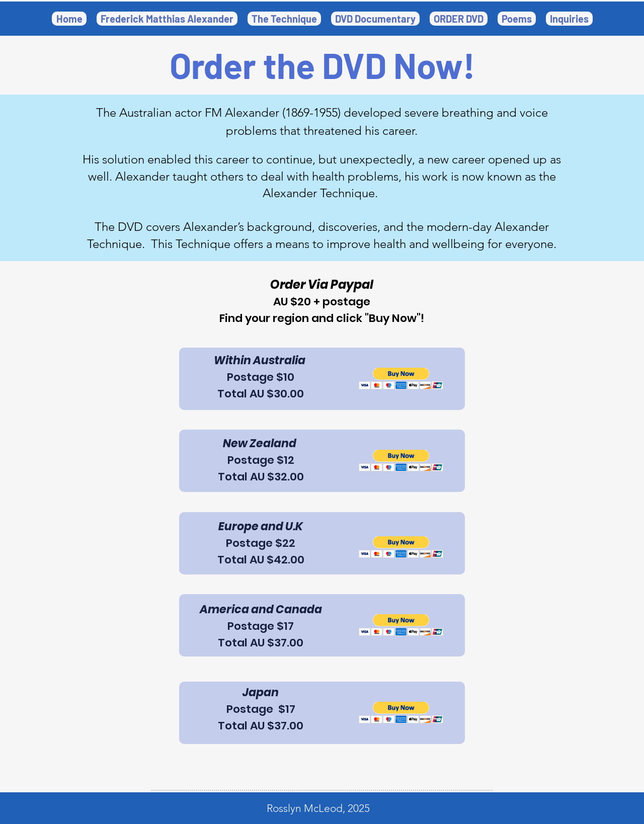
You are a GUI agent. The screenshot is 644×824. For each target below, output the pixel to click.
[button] (375, 19)
